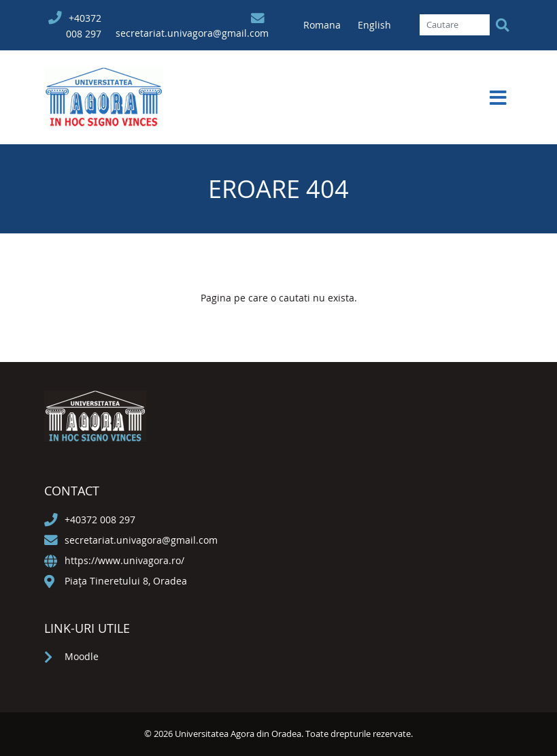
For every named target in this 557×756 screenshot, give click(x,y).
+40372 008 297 (100, 520)
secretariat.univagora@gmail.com (192, 33)
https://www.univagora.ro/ (124, 560)
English (374, 25)
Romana (323, 25)
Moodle (82, 656)
